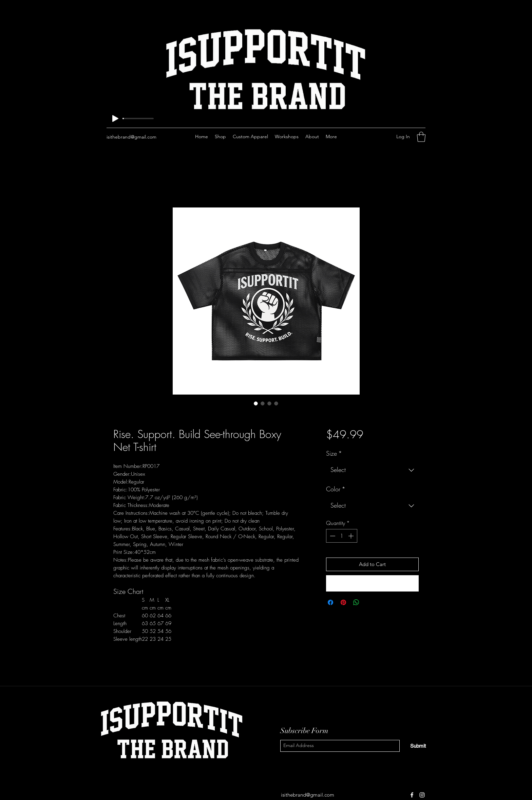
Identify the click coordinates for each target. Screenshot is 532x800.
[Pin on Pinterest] (343, 602)
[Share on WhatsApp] (356, 602)
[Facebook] (361, 137)
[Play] (115, 119)
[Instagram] (372, 137)
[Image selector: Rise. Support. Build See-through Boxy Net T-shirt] (256, 403)
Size (334, 453)
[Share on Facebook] (330, 602)
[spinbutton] (342, 536)
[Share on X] (369, 602)
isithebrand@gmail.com (131, 137)
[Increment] (351, 536)
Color (336, 489)
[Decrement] (332, 536)
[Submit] (418, 746)
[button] (421, 137)
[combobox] (372, 470)
